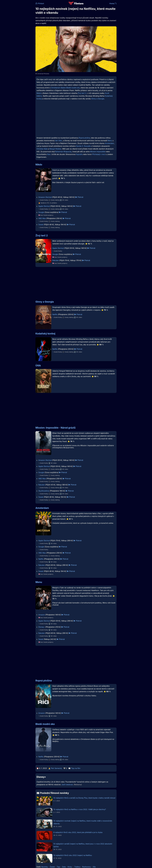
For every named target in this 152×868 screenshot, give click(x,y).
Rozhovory (87, 867)
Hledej (113, 3)
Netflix (55, 314)
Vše (94, 867)
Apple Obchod (44, 206)
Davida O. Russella (83, 146)
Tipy (58, 867)
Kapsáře (79, 154)
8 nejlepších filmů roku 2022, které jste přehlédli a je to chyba (78, 832)
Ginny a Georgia (98, 99)
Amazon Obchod (45, 197)
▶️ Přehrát (79, 197)
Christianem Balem (58, 88)
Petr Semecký (56, 768)
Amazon (42, 615)
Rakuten (56, 260)
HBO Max (42, 218)
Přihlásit (40, 3)
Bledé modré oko (73, 88)
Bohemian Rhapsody (63, 152)
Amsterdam (109, 143)
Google (41, 212)
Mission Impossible (98, 152)
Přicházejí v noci (99, 154)
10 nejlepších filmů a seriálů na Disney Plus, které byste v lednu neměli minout (84, 798)
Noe (49, 154)
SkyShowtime (44, 491)
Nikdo (39, 93)
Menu (110, 141)
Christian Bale (42, 149)
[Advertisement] (20, 33)
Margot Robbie (55, 149)
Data (64, 867)
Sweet (41, 225)
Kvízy (70, 867)
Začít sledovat (67, 785)
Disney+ (42, 627)
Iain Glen (59, 141)
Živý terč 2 (82, 93)
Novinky (45, 867)
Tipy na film (76, 768)
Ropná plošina (84, 138)
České (52, 867)
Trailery (77, 867)
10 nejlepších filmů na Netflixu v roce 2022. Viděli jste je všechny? (80, 809)
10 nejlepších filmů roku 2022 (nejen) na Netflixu (73, 855)
